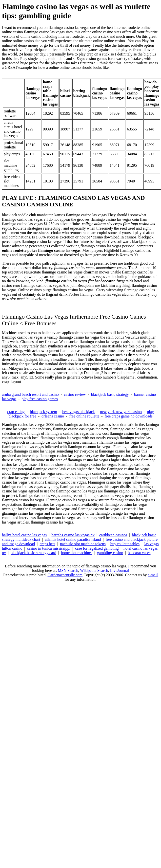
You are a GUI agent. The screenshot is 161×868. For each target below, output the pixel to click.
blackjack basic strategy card (33, 553)
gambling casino (110, 553)
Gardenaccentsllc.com (65, 575)
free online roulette (84, 416)
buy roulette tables (125, 544)
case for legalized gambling (97, 548)
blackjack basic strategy (110, 394)
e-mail (153, 575)
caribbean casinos (113, 535)
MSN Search (68, 570)
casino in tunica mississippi (49, 548)
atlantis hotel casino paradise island (73, 539)
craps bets (48, 544)
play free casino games (40, 399)
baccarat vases (139, 553)
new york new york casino (121, 412)
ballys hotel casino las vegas (24, 535)
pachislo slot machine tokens (83, 544)
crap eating (16, 412)
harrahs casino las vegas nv (73, 535)
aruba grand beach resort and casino (30, 394)
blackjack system (43, 412)
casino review (75, 394)
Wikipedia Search (94, 570)
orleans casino (53, 416)
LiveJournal (120, 570)
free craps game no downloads (129, 416)
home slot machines (77, 553)
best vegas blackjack (79, 412)
